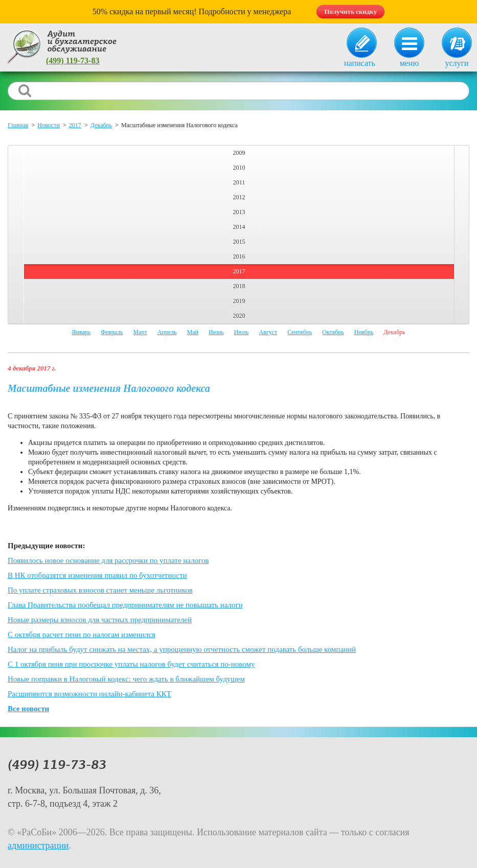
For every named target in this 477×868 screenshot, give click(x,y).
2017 (75, 125)
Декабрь (101, 125)
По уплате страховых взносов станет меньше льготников (100, 590)
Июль (242, 332)
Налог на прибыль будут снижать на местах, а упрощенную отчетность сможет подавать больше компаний (182, 649)
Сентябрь (300, 332)
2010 (239, 168)
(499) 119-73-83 (73, 61)
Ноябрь (364, 332)
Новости (49, 125)
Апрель (167, 332)
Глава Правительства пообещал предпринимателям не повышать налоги (125, 605)
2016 (239, 256)
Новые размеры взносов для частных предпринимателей (100, 620)
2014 (239, 227)
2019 (239, 301)
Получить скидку (350, 11)
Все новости (28, 709)
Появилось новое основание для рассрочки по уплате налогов (108, 560)
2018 (239, 286)
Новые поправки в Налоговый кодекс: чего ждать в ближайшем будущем (126, 679)
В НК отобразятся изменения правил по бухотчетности (97, 575)
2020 (239, 316)
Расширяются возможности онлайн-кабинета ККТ (89, 694)
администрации (38, 846)
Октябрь (333, 332)
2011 (239, 182)
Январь (81, 332)
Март (140, 332)
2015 (239, 242)
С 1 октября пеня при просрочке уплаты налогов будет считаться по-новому (131, 664)
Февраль (112, 332)
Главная (18, 125)
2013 (239, 212)
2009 (239, 153)
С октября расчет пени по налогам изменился (82, 635)
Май (193, 332)
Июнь (216, 332)
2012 (239, 197)
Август (268, 332)
